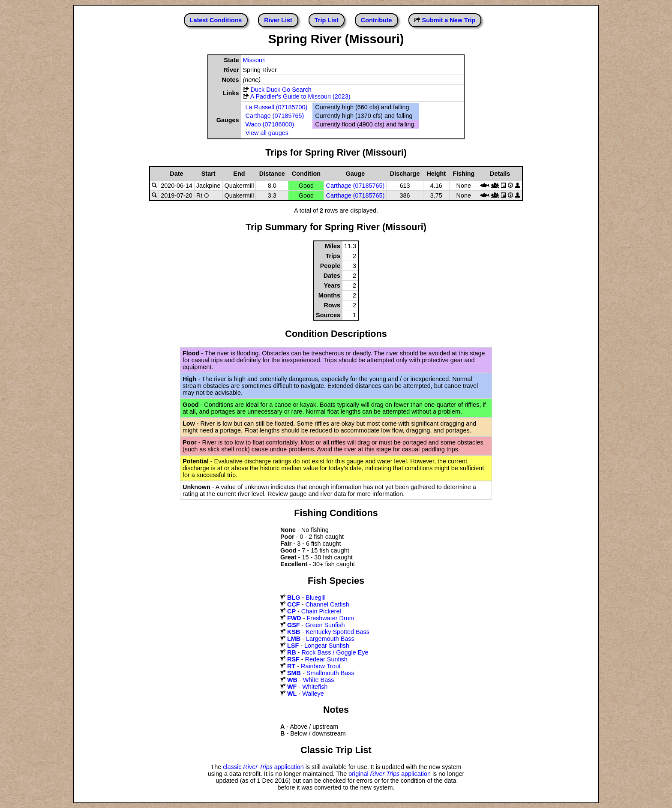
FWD (294, 618)
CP (291, 611)
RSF (293, 659)
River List (278, 20)
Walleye (313, 694)
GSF (294, 625)
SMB (294, 673)
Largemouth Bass (330, 639)
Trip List (327, 20)
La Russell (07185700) (277, 107)
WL (292, 694)
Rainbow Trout (321, 666)
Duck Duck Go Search (281, 90)
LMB (294, 639)
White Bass (319, 680)
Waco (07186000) (270, 124)
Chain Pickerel (321, 611)
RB (292, 652)
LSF (293, 646)
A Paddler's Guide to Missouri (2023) (300, 96)
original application (390, 774)
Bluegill (315, 598)
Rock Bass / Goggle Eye (335, 652)
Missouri (255, 60)
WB (292, 680)
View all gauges (267, 133)
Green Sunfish (325, 625)
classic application (263, 767)
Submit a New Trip (449, 20)
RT (291, 666)
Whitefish (315, 687)
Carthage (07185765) (275, 116)
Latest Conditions (216, 20)
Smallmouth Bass (330, 673)
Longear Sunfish (327, 646)
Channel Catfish (327, 604)
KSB (294, 632)
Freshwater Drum (331, 618)
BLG (294, 598)
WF (292, 687)
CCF (294, 604)
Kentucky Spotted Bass (337, 632)
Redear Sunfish (326, 659)
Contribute (376, 20)
